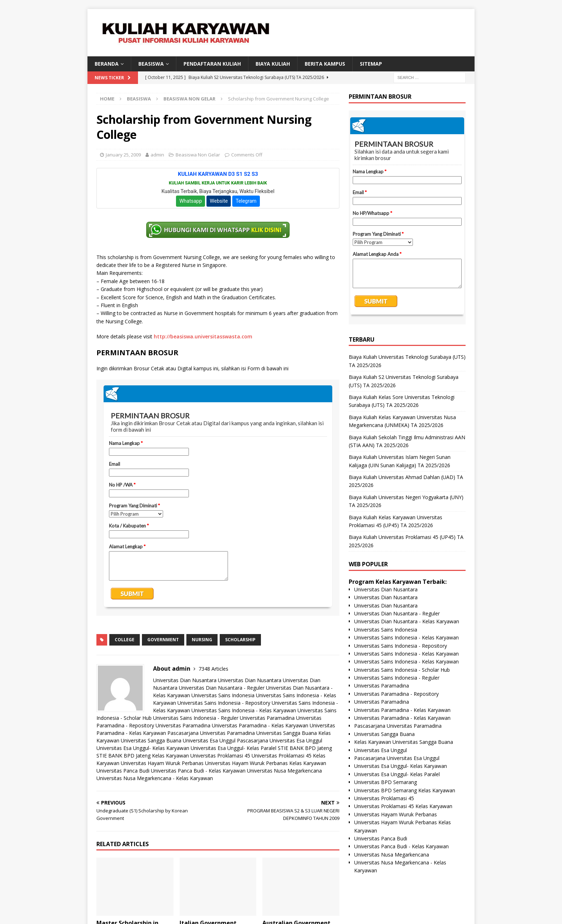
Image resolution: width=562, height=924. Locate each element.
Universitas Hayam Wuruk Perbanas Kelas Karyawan (266, 763)
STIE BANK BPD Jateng (305, 748)
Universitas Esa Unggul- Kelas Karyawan (143, 748)
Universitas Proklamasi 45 (220, 756)
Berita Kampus (325, 64)
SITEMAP (371, 64)
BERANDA (107, 64)
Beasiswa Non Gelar (198, 155)
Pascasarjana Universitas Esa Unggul (280, 740)
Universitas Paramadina (267, 718)
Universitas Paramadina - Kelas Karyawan (260, 725)
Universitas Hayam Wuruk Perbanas (162, 763)
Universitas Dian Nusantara (185, 680)
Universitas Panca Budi (123, 771)
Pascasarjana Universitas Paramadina (211, 733)
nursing (202, 640)
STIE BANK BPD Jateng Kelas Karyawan (143, 756)
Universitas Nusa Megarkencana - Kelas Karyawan (155, 778)
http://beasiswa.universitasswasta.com (203, 336)
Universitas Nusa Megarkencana (284, 771)
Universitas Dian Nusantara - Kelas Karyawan (407, 621)
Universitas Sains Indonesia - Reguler (196, 718)
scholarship (240, 640)
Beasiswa (139, 99)
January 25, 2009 (123, 155)
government (163, 640)
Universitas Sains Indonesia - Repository (224, 703)
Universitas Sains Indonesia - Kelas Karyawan (244, 710)
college (125, 640)
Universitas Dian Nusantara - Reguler (222, 688)
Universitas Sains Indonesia (223, 695)
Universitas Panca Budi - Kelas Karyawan (198, 771)
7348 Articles (213, 669)
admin (157, 155)
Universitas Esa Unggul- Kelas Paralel (234, 748)
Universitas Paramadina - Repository (396, 694)
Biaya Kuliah (273, 64)
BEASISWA (151, 64)
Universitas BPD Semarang (385, 782)
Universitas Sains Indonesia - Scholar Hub (402, 670)
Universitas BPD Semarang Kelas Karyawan (405, 790)
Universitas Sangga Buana (287, 733)
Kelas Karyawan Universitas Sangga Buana (404, 742)
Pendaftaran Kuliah (212, 64)
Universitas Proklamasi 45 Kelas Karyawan (403, 806)
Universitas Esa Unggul (209, 740)
